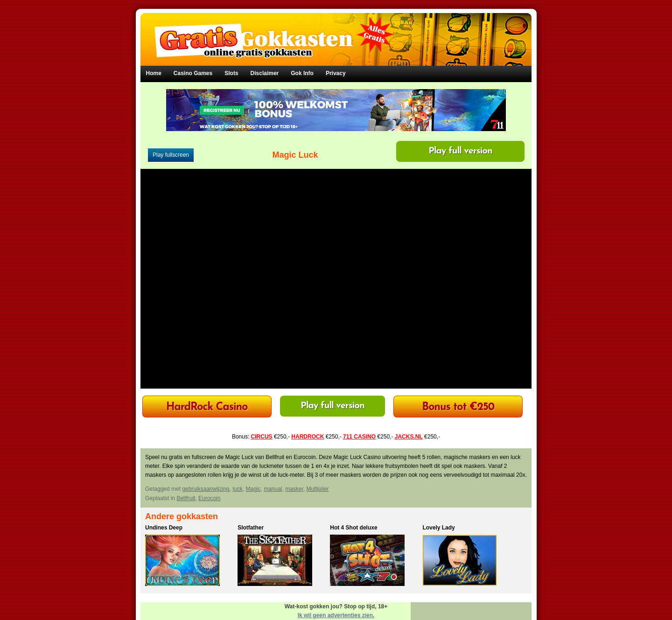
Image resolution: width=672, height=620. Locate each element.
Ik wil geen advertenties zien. (336, 615)
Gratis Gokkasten (336, 33)
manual (273, 489)
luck (237, 489)
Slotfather (251, 528)
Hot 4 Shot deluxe (353, 528)
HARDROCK (308, 437)
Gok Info (302, 73)
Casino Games (193, 73)
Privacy (336, 73)
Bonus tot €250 (458, 408)
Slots (231, 73)
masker (294, 489)
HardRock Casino (207, 408)
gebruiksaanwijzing (206, 489)
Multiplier (318, 489)
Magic (253, 489)
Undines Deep (164, 528)
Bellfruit (186, 498)
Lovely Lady (438, 528)
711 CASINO (359, 437)
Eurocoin (209, 498)
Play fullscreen (171, 155)
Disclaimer (265, 73)
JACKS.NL (409, 437)
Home (154, 73)
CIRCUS (262, 437)
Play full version (460, 151)
